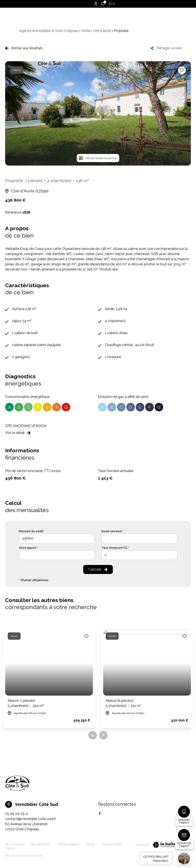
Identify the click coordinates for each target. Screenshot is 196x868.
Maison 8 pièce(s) (124, 704)
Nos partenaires (41, 844)
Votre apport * (28, 548)
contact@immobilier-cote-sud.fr (31, 819)
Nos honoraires (15, 844)
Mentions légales (69, 844)
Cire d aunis (102, 31)
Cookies (10, 848)
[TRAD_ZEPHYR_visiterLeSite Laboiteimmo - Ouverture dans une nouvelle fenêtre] (170, 845)
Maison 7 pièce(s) (26, 704)
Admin (91, 844)
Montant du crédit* (32, 531)
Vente (86, 31)
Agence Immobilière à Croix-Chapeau (49, 31)
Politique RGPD (112, 844)
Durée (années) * (113, 531)
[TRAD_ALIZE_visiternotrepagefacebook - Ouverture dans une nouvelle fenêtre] (100, 813)
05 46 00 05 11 (17, 814)
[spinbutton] (139, 555)
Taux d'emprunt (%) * (115, 548)
